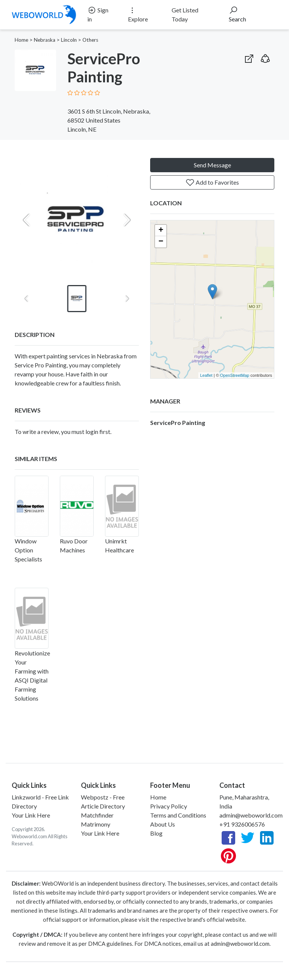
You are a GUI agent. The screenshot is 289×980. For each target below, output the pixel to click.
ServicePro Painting (178, 422)
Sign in (98, 14)
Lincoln (69, 40)
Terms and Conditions (178, 815)
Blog (156, 833)
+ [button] (161, 231)
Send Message (212, 165)
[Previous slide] (27, 220)
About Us (163, 824)
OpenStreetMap (235, 375)
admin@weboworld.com (251, 815)
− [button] (161, 242)
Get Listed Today (185, 14)
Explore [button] (138, 14)
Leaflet (206, 375)
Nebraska (45, 40)
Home (21, 40)
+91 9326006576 (242, 824)
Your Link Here (31, 815)
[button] (265, 57)
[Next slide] (127, 220)
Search (237, 14)
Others (90, 40)
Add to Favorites (212, 182)
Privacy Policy (169, 806)
